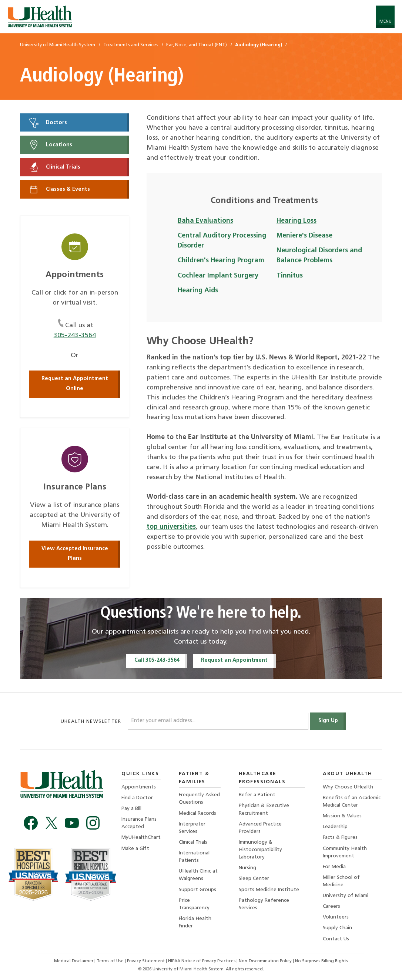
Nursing (247, 868)
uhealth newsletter (92, 722)
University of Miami (346, 896)
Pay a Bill (131, 809)
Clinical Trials (54, 167)
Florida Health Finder (195, 922)
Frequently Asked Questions (199, 799)
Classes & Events (59, 189)
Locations (50, 145)
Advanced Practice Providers (260, 828)
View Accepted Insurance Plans (75, 554)
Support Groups (197, 890)
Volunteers (336, 917)
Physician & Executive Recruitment (264, 809)
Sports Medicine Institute (269, 890)
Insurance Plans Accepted (139, 823)
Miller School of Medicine (341, 881)
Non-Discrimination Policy (265, 961)
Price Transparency (194, 904)
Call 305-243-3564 (157, 660)
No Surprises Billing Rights (321, 961)
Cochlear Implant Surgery (218, 276)
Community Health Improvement (345, 852)
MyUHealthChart (141, 838)
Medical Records (197, 813)
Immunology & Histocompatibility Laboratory (260, 850)
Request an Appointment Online (75, 384)
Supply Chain (337, 928)
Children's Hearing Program (221, 261)
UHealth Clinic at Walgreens (198, 875)
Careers (331, 906)
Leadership (335, 827)
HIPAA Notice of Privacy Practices (202, 961)
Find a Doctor (137, 798)
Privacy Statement (146, 961)
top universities (171, 527)
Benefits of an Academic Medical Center (352, 802)
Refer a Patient (257, 795)
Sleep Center (254, 879)
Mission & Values (342, 816)
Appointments (139, 787)
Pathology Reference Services (264, 904)
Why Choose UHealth (348, 787)
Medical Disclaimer (74, 961)
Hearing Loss (297, 221)
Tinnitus (290, 276)
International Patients (194, 857)
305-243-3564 (75, 335)
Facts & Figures (340, 838)
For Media (334, 867)
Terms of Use (111, 961)
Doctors (48, 123)
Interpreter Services (192, 828)
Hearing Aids (198, 291)
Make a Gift (135, 849)
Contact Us (336, 939)
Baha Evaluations (205, 221)
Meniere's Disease (304, 236)
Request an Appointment (234, 660)
